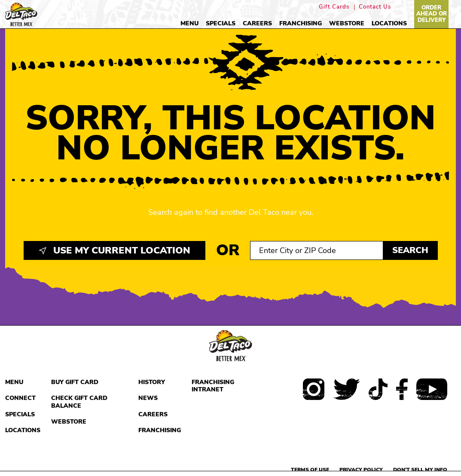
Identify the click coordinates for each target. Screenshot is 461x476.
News (148, 398)
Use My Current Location (114, 250)
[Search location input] (317, 250)
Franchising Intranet (213, 386)
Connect (20, 398)
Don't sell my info (420, 470)
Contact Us (375, 7)
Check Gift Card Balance (79, 402)
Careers (257, 23)
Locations (389, 23)
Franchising (301, 23)
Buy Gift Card (75, 382)
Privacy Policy (361, 470)
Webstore (347, 23)
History (152, 382)
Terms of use (310, 470)
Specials (221, 23)
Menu (189, 23)
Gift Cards (334, 7)
